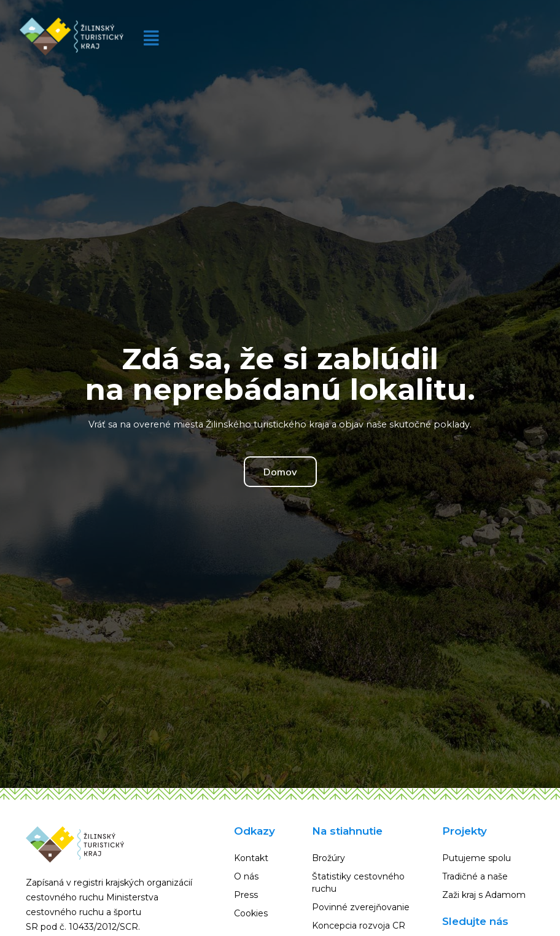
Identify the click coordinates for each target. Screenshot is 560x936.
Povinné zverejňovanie (361, 907)
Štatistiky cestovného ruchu (358, 883)
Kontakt (251, 858)
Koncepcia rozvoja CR (359, 926)
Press (246, 895)
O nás (246, 876)
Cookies (251, 913)
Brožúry (329, 858)
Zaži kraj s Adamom (484, 895)
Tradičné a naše (475, 876)
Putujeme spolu (476, 858)
